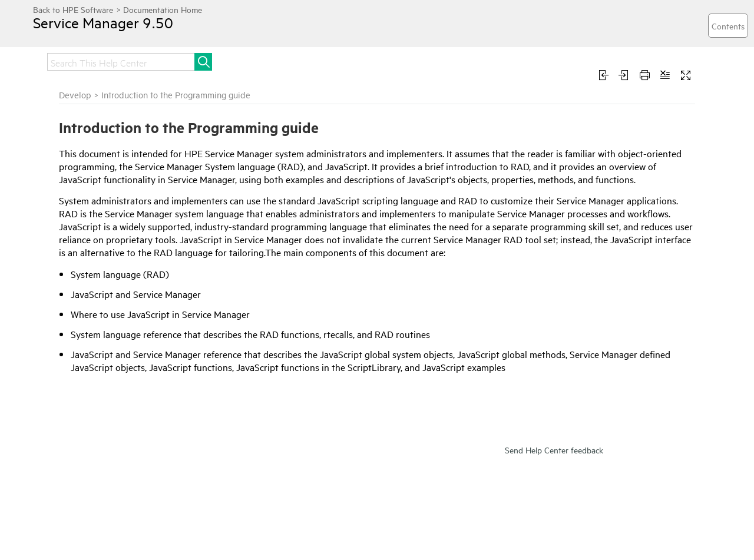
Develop (75, 95)
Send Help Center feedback (554, 450)
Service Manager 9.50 (103, 22)
